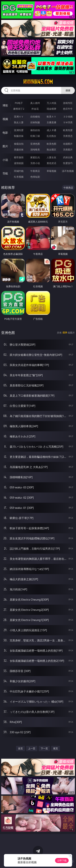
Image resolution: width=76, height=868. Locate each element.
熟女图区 (51, 150)
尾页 (56, 748)
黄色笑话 (51, 163)
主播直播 (51, 122)
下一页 (44, 748)
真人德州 (35, 103)
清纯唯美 (35, 150)
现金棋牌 (51, 109)
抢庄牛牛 (68, 109)
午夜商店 (35, 171)
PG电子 (19, 103)
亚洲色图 (35, 144)
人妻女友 (51, 157)
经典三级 (35, 136)
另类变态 (68, 136)
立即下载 (62, 860)
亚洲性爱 (19, 130)
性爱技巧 (68, 163)
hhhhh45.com (38, 82)
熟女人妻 (19, 122)
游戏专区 (68, 103)
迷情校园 (19, 163)
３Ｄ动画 (68, 117)
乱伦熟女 (51, 136)
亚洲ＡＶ (19, 117)
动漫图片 (68, 144)
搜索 (68, 90)
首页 (20, 748)
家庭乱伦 (35, 157)
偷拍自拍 (35, 130)
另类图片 (68, 150)
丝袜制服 (35, 122)
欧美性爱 (68, 130)
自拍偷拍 (35, 117)
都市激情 (19, 157)
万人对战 (51, 103)
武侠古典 (68, 157)
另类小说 (35, 163)
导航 (5, 173)
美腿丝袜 (19, 150)
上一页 (32, 748)
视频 (5, 119)
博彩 (5, 105)
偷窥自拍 (19, 144)
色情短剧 (35, 177)
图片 (5, 146)
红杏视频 (19, 177)
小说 (5, 160)
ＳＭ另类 (68, 122)
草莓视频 (51, 171)
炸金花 (35, 109)
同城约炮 (19, 171)
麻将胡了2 (19, 109)
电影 (5, 133)
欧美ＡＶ (51, 117)
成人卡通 (51, 130)
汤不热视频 (68, 171)
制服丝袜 (19, 136)
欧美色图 (51, 144)
